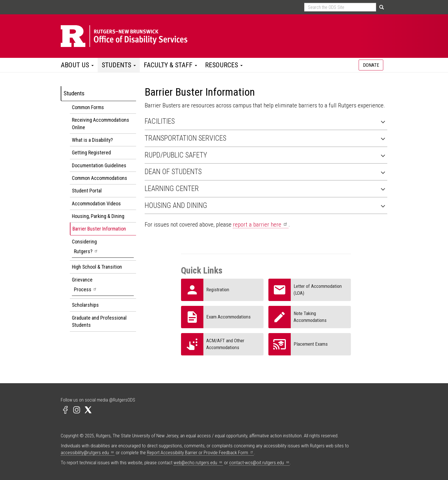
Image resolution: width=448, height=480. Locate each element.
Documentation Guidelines (99, 165)
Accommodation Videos (96, 203)
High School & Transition (97, 267)
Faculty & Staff (170, 65)
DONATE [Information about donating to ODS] (371, 65)
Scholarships (85, 305)
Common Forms (88, 107)
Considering (103, 248)
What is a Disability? (92, 140)
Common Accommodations (100, 178)
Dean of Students (266, 173)
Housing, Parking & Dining (98, 216)
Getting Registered (91, 153)
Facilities (266, 123)
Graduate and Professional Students (99, 321)
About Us (77, 65)
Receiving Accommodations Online (101, 123)
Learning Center (266, 190)
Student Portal (87, 191)
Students (119, 65)
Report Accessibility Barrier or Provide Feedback (200, 453)
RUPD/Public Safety (266, 157)
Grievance (103, 286)
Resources (224, 65)
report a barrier (261, 225)
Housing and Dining (266, 207)
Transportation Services (266, 140)
